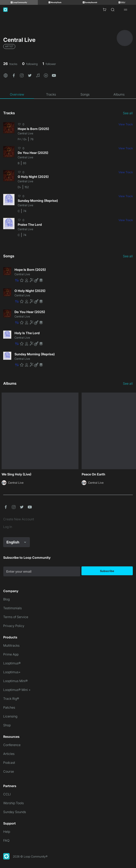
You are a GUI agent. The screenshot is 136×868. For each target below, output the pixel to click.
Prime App (11, 654)
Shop (7, 725)
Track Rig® (11, 699)
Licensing (10, 716)
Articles (9, 754)
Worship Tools (13, 803)
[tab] (17, 94)
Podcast (9, 763)
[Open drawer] (126, 10)
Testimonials (12, 608)
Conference (12, 745)
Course (9, 771)
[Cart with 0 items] (105, 10)
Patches (9, 707)
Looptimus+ (12, 672)
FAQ (6, 840)
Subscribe (107, 571)
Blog (6, 599)
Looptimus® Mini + (17, 690)
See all (128, 113)
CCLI (7, 794)
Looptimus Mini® (15, 681)
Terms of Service (16, 617)
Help (7, 832)
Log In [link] (8, 527)
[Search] (113, 10)
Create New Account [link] (19, 519)
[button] (6, 75)
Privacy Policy (14, 626)
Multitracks (11, 645)
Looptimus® (12, 663)
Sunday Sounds (15, 812)
